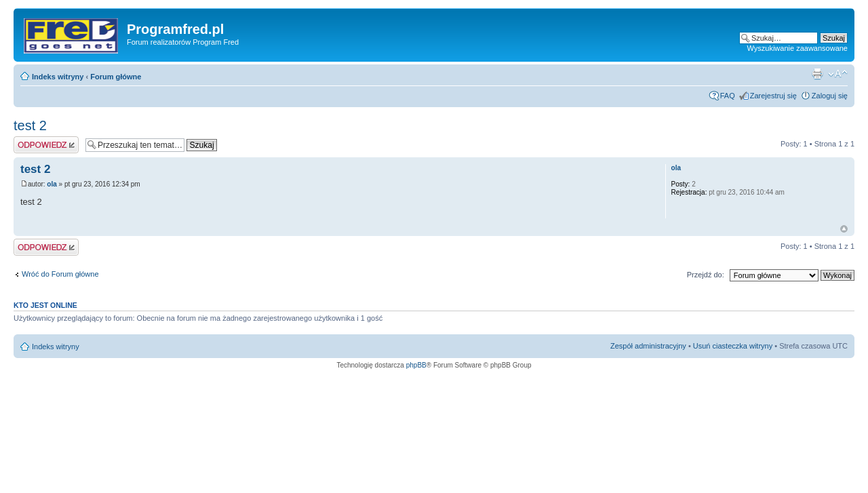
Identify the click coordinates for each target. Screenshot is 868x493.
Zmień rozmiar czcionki (838, 74)
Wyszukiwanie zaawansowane (797, 48)
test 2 (30, 125)
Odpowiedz (46, 145)
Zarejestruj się (773, 96)
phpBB (416, 365)
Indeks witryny (58, 77)
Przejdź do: (706, 275)
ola (52, 184)
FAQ (728, 96)
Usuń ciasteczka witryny (733, 346)
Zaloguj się (830, 96)
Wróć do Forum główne (60, 274)
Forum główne (116, 77)
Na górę (844, 229)
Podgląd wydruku (817, 74)
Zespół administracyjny (648, 346)
